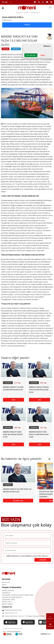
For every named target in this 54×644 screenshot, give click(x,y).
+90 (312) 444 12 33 (11, 613)
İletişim (4, 585)
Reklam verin (6, 582)
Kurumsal (6, 579)
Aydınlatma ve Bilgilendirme (14, 631)
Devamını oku (18, 501)
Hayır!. (43, 55)
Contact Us (7, 607)
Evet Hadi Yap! (31, 55)
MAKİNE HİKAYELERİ (8, 591)
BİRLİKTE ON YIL (7, 602)
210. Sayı (17, 383)
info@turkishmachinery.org (13, 610)
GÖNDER (43, 560)
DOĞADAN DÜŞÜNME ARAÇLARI (12, 597)
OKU (13, 400)
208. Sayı (17, 428)
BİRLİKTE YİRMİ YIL (8, 604)
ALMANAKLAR (6, 593)
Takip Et (27, 25)
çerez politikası (26, 556)
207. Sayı (43, 428)
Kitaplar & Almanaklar (12, 587)
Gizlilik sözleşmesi (12, 556)
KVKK (4, 631)
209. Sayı (43, 383)
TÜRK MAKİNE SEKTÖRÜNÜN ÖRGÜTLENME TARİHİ (18, 595)
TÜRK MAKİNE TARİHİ (8, 600)
